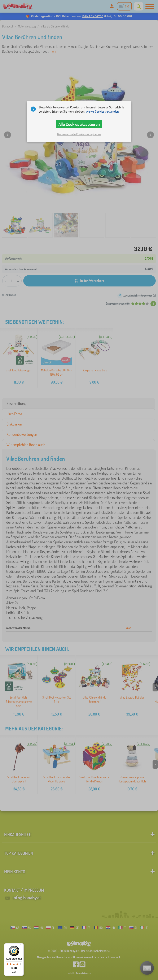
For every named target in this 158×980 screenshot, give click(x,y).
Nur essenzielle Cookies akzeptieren (79, 134)
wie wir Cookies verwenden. (103, 111)
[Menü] (21, 946)
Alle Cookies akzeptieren (79, 124)
